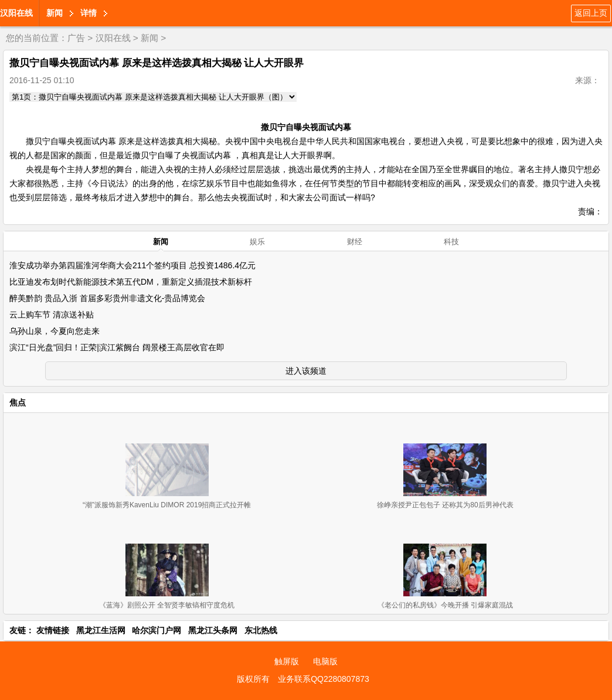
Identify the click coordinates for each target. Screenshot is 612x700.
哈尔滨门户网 (157, 630)
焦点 (18, 402)
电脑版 (325, 661)
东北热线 (261, 630)
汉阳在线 (16, 13)
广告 (76, 38)
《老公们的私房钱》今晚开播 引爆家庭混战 (445, 605)
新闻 (55, 13)
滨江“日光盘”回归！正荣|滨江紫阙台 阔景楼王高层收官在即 (117, 347)
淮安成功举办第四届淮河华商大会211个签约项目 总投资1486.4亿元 (132, 265)
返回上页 (591, 13)
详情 (89, 13)
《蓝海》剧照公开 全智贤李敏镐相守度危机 (167, 605)
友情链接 (53, 630)
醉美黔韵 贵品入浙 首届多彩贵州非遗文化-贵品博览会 (107, 298)
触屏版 (287, 661)
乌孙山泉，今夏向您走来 (55, 331)
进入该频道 (306, 371)
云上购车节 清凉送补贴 (52, 315)
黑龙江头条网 (213, 630)
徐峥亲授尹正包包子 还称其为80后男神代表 (445, 505)
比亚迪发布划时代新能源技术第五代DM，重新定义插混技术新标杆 (131, 282)
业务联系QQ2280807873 (324, 679)
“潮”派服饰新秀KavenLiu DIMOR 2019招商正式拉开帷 (167, 505)
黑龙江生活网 (101, 630)
